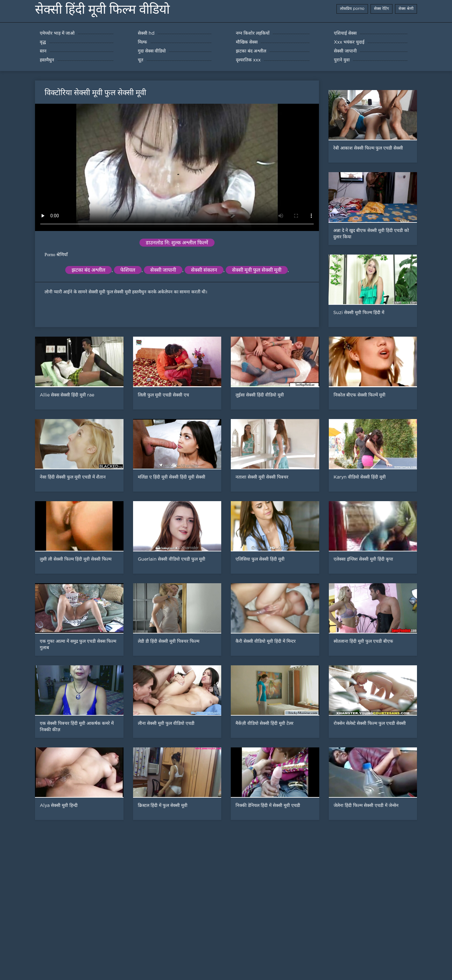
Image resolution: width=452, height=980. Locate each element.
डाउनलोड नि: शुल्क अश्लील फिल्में (177, 243)
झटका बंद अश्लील (88, 270)
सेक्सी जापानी (163, 270)
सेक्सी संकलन (204, 270)
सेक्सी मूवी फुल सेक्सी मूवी (257, 270)
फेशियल (128, 270)
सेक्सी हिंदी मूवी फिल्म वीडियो (102, 9)
